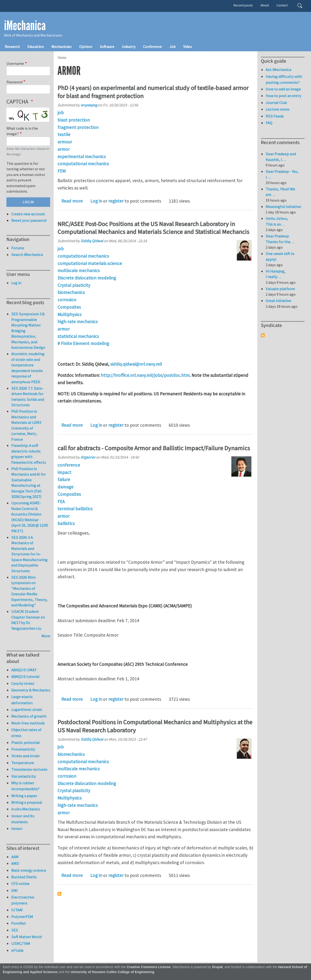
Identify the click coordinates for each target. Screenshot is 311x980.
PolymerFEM (22, 917)
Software (107, 47)
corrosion (67, 300)
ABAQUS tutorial (25, 677)
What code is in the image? (22, 131)
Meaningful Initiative (283, 207)
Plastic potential (25, 743)
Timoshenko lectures (29, 769)
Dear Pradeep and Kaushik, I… (281, 157)
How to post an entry (283, 96)
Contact (282, 5)
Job (172, 47)
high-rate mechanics (78, 322)
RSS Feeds (275, 116)
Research (12, 47)
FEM (62, 171)
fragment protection (78, 127)
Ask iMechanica (278, 70)
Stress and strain (25, 756)
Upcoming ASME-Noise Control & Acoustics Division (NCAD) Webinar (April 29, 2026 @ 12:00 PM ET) (29, 517)
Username (15, 63)
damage (65, 487)
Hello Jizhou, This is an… (277, 221)
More (46, 636)
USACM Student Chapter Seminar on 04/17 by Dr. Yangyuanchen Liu (28, 620)
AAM (15, 857)
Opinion (86, 47)
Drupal (218, 967)
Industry (129, 47)
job (61, 113)
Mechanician (61, 47)
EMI (14, 890)
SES (15, 930)
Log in (96, 201)
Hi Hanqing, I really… (276, 274)
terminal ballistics (75, 509)
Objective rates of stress (26, 733)
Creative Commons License (149, 967)
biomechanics (71, 292)
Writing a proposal (27, 802)
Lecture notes (278, 109)
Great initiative (278, 301)
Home (62, 58)
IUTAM (17, 910)
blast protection (74, 120)
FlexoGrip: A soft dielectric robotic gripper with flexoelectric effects (29, 454)
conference (69, 465)
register (116, 201)
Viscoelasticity (24, 776)
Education (36, 47)
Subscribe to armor (59, 894)
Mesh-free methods (28, 723)
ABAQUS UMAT (24, 670)
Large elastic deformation (22, 700)
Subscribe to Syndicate (263, 335)
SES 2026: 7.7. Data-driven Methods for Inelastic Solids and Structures (28, 397)
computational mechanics (83, 164)
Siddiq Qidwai (92, 241)
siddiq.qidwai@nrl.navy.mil (136, 364)
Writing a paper (24, 796)
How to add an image (283, 89)
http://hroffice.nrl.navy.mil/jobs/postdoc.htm (145, 375)
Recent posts (243, 5)
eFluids (17, 950)
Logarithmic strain (27, 710)
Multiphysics (69, 314)
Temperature (23, 763)
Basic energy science (29, 870)
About (265, 5)
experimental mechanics (82, 156)
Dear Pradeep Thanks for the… (280, 239)
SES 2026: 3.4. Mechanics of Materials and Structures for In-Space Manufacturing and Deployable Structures (29, 554)
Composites (69, 307)
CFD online (20, 884)
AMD (15, 863)
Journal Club (276, 103)
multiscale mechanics (79, 270)
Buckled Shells (24, 877)
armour (65, 142)
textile (64, 134)
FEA (61, 502)
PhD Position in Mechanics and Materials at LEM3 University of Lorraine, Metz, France (26, 425)
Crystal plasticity (74, 285)
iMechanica (25, 26)
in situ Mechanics (26, 809)
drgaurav (88, 457)
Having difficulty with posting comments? (284, 79)
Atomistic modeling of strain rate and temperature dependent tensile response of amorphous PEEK (28, 368)
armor (64, 149)
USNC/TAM (21, 943)
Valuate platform (280, 289)
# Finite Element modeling (83, 343)
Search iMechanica (27, 255)
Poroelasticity (23, 749)
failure (64, 479)
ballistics (66, 523)
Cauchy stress (23, 683)
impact (64, 472)
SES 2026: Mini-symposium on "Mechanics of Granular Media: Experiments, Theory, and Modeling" (29, 591)
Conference (152, 47)
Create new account (28, 214)
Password (14, 82)
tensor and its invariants (23, 819)
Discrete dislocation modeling (87, 278)
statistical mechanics (78, 336)
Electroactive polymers (23, 900)
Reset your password (29, 220)
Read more (72, 201)
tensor (17, 829)
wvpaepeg (89, 105)
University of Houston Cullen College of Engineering (112, 972)
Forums (18, 248)
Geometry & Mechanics (31, 690)
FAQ (269, 123)
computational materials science (90, 263)
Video (188, 47)
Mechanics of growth (29, 716)
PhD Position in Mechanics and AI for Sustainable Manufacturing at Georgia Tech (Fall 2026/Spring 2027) (28, 483)
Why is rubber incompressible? (25, 786)
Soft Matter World (26, 937)
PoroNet (19, 923)
